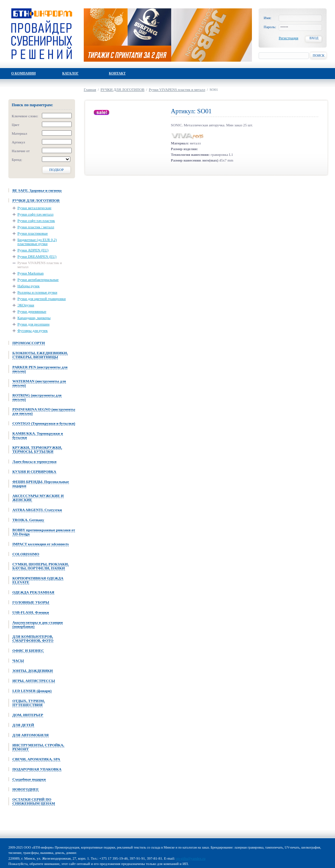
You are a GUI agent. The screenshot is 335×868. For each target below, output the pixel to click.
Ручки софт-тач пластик (36, 221)
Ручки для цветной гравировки (42, 299)
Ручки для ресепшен (33, 324)
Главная (90, 89)
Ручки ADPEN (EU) (33, 250)
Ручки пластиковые (33, 233)
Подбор (56, 170)
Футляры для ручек (32, 330)
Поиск (318, 55)
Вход (314, 38)
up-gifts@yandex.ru (191, 858)
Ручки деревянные (32, 311)
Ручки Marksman (30, 273)
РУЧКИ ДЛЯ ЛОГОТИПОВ (122, 89)
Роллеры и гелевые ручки (37, 292)
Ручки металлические (34, 208)
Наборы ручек (28, 286)
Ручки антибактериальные (38, 280)
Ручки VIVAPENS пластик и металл (40, 265)
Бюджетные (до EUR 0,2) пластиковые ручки (37, 242)
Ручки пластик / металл (36, 227)
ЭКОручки (26, 305)
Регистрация (288, 38)
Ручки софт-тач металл (36, 214)
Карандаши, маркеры (34, 318)
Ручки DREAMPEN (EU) (37, 256)
